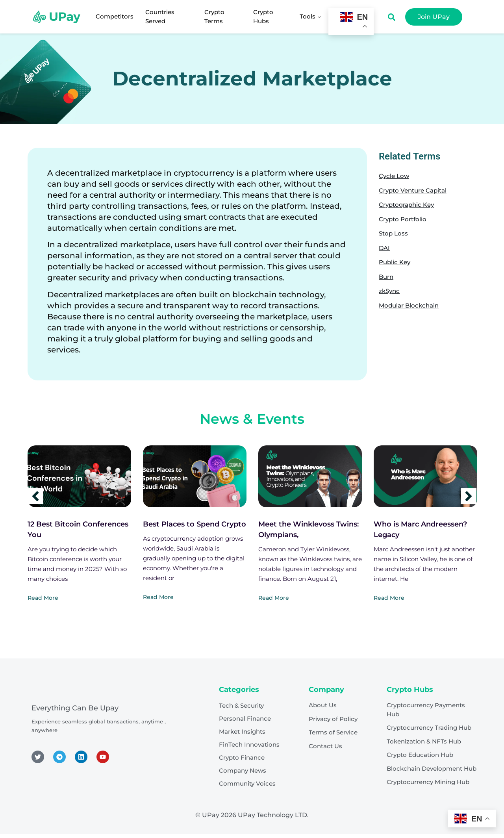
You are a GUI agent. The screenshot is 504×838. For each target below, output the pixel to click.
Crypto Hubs (263, 17)
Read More (43, 598)
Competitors (115, 16)
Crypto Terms (214, 17)
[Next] (469, 496)
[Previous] (35, 496)
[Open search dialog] (391, 19)
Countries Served (160, 17)
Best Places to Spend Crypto (195, 524)
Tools (311, 16)
